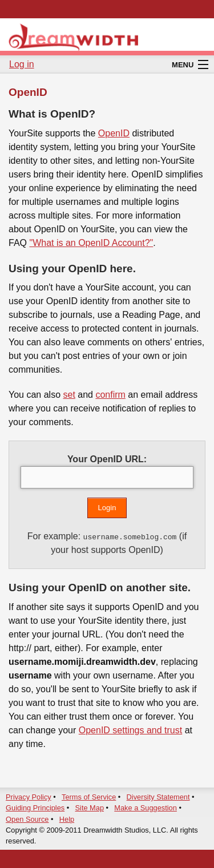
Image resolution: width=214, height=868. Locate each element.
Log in (22, 64)
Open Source (27, 819)
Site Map (90, 808)
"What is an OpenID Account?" (91, 243)
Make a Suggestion (146, 808)
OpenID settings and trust (130, 730)
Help (67, 819)
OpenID (114, 133)
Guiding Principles (35, 808)
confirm (110, 395)
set (69, 395)
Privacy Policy (29, 797)
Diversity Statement (158, 797)
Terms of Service (89, 797)
